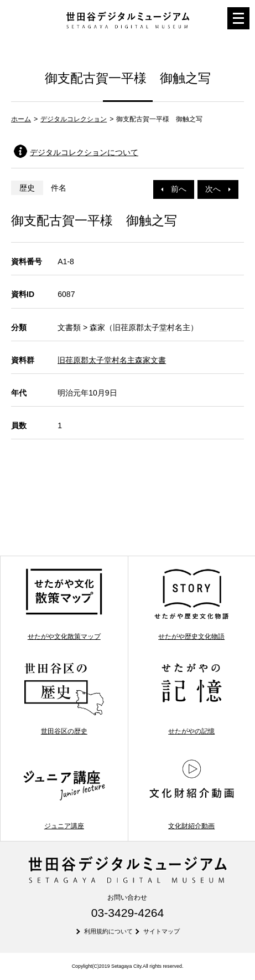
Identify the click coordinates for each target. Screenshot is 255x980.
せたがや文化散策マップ (64, 604)
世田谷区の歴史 (64, 698)
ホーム (21, 119)
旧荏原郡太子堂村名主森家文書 (112, 360)
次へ (218, 189)
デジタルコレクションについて (84, 152)
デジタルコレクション (74, 119)
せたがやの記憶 (192, 698)
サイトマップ (162, 931)
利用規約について (108, 931)
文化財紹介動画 (192, 793)
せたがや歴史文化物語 (192, 604)
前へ (174, 189)
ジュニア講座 (64, 793)
